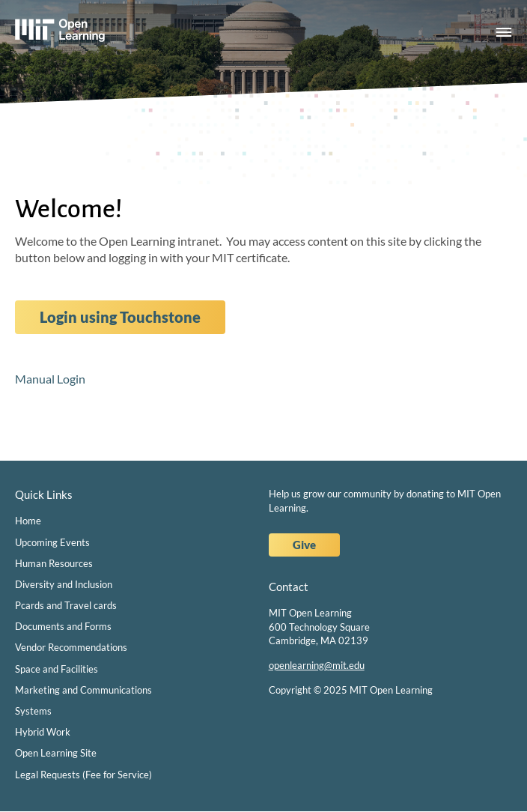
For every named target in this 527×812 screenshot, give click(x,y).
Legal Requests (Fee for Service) (83, 775)
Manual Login (50, 379)
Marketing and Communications (83, 690)
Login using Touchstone (120, 317)
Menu (504, 33)
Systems (33, 711)
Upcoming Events (52, 542)
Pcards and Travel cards (66, 605)
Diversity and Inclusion (64, 584)
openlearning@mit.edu (317, 665)
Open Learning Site (56, 753)
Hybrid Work (43, 732)
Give (304, 545)
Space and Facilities (57, 669)
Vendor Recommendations (71, 647)
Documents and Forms (63, 626)
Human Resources (54, 563)
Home (28, 521)
